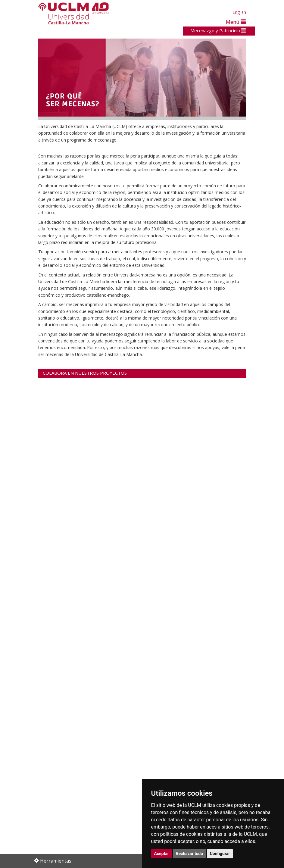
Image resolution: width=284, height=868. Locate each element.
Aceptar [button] (162, 854)
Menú (236, 22)
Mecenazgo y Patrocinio (218, 30)
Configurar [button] (220, 854)
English (239, 12)
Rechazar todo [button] (190, 854)
